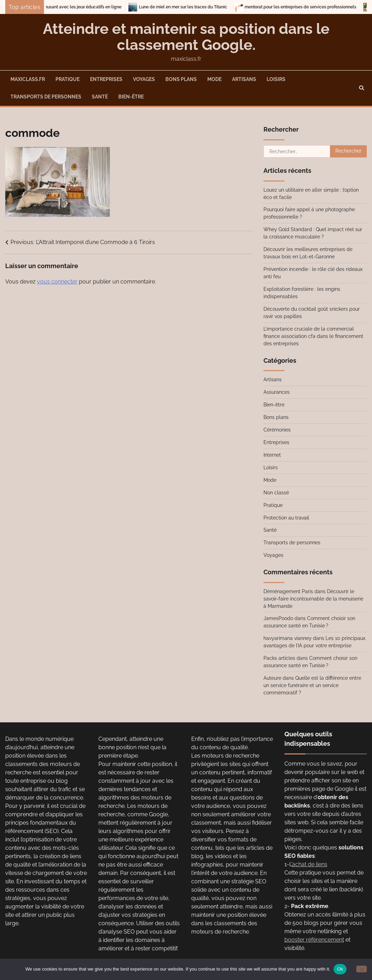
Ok (340, 969)
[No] (362, 969)
